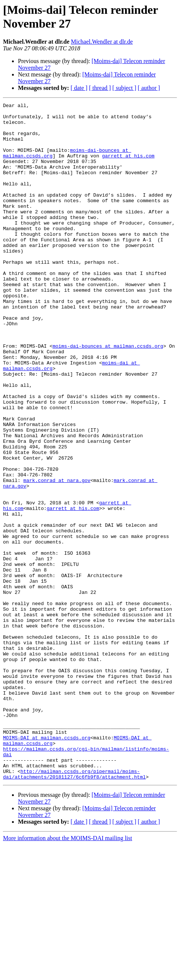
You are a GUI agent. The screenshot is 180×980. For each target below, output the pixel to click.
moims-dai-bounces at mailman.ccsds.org (108, 395)
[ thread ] (100, 88)
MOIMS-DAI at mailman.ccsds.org (47, 865)
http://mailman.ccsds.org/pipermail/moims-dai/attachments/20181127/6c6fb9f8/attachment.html (74, 909)
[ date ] (79, 88)
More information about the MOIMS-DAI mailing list (68, 973)
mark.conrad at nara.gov (57, 556)
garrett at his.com (128, 167)
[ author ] (149, 88)
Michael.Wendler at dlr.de (102, 42)
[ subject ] (124, 88)
